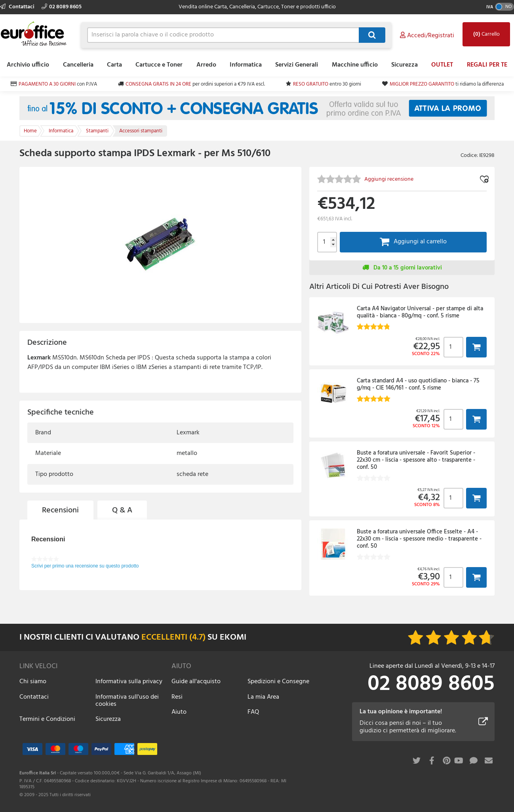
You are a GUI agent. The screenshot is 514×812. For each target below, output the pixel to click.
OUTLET (442, 65)
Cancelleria (78, 65)
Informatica (246, 65)
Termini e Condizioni (47, 719)
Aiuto (179, 712)
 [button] (476, 347)
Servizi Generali (297, 65)
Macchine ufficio (355, 65)
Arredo (206, 65)
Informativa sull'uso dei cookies (127, 701)
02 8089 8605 (62, 7)
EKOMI (233, 637)
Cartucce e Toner (159, 65)
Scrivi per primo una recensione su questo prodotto (85, 566)
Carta (114, 65)
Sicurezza (405, 65)
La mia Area (263, 697)
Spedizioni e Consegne (278, 682)
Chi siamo (33, 682)
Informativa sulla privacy (129, 682)
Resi (177, 697)
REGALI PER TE (487, 65)
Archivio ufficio (28, 65)
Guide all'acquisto (196, 682)
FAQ (253, 712)
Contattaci (18, 7)
